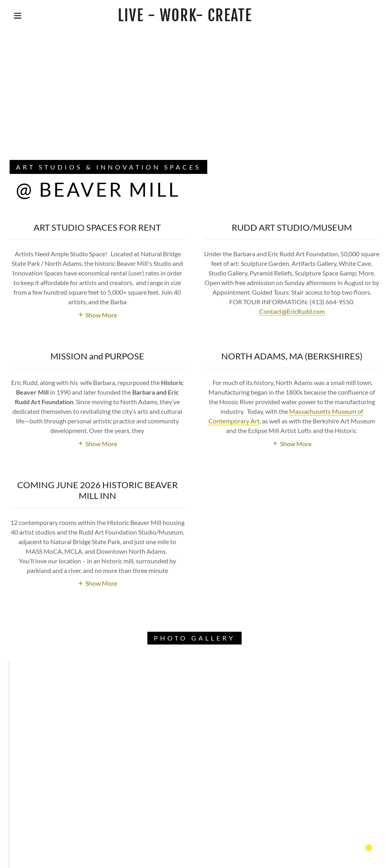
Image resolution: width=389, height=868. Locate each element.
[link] (185, 19)
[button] (19, 16)
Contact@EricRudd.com (292, 311)
